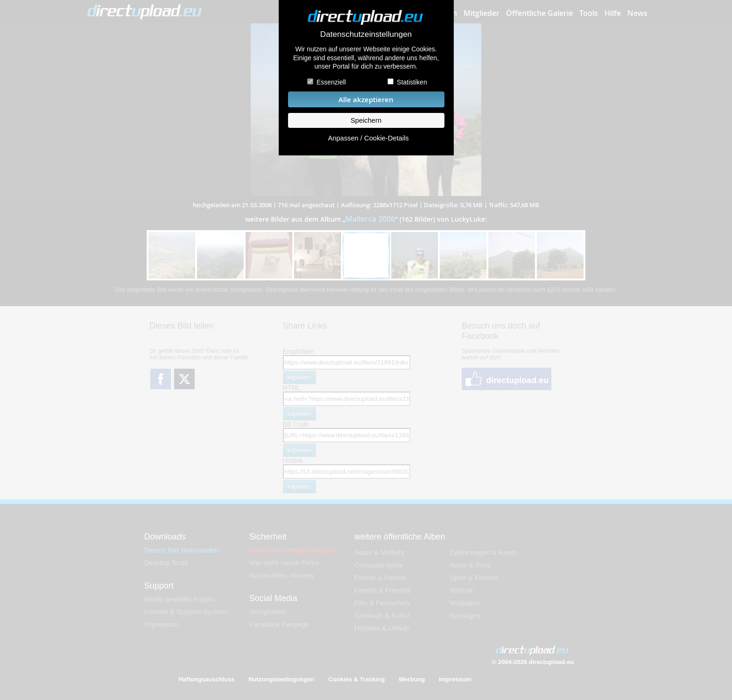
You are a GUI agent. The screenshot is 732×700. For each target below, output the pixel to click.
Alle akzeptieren (366, 100)
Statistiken (412, 82)
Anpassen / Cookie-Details (368, 138)
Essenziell (331, 82)
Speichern (366, 120)
